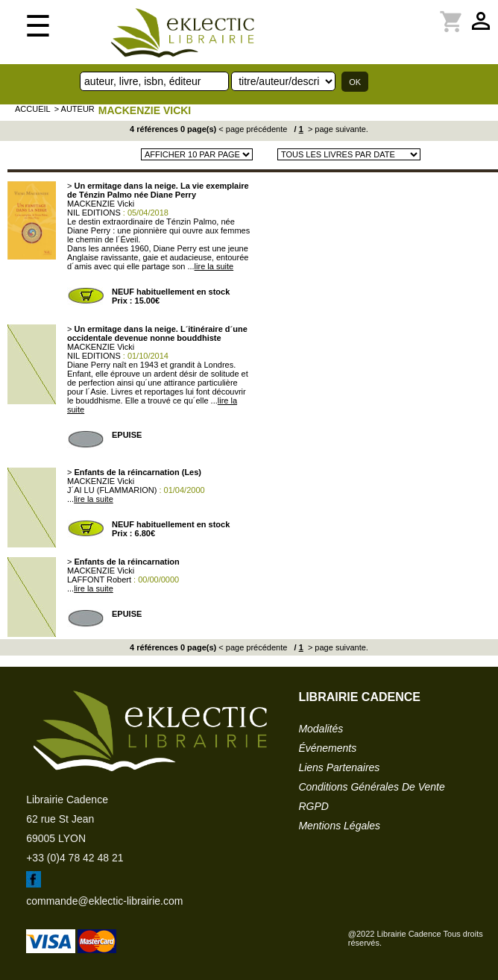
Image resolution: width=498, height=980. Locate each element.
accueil (33, 109)
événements (327, 748)
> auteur (75, 109)
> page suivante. (337, 129)
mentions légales (339, 826)
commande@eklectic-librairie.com (104, 901)
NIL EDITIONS (94, 213)
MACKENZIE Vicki (145, 110)
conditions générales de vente (371, 787)
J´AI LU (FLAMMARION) (112, 490)
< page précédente (253, 129)
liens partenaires (339, 767)
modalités (321, 729)
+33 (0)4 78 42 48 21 (75, 858)
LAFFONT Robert (99, 579)
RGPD (313, 806)
